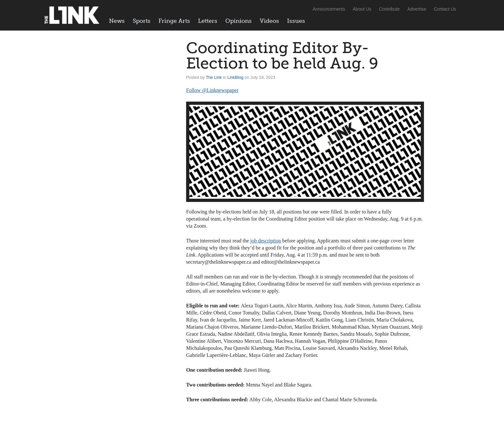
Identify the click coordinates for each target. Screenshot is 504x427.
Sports (142, 21)
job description (266, 241)
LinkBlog (235, 77)
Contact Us (445, 9)
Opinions (239, 21)
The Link (214, 77)
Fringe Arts (174, 21)
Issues (296, 21)
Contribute (389, 9)
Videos (269, 21)
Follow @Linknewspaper (212, 90)
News (117, 21)
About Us (362, 9)
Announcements (329, 9)
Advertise (417, 9)
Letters (208, 21)
